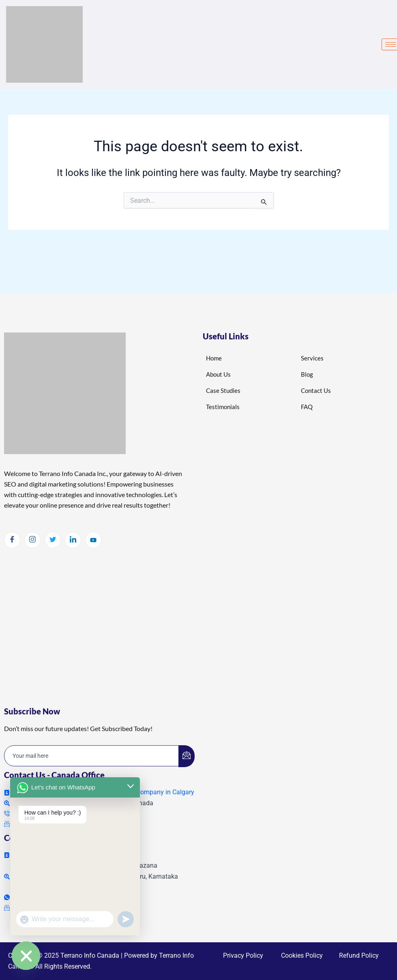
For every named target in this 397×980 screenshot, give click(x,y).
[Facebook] (12, 540)
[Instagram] (32, 540)
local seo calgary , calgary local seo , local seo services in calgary (95, 619)
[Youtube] (93, 540)
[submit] (187, 756)
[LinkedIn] (73, 540)
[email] (92, 756)
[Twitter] (53, 540)
